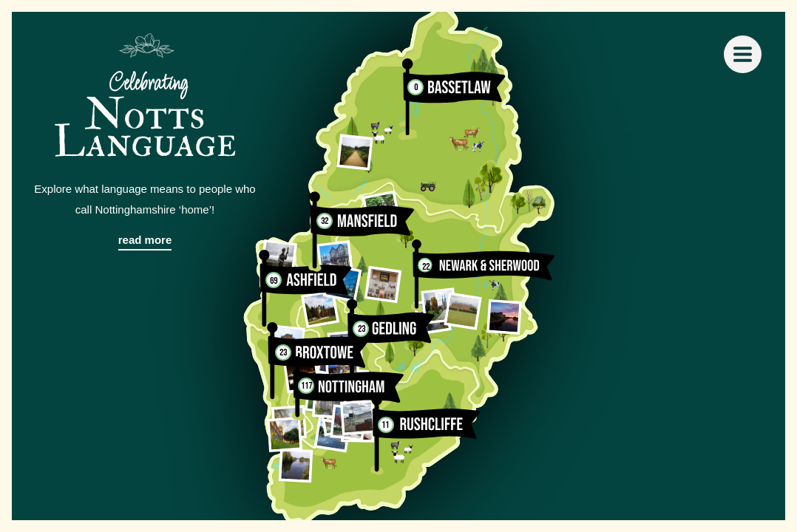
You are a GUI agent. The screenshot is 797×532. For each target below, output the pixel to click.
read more (145, 240)
